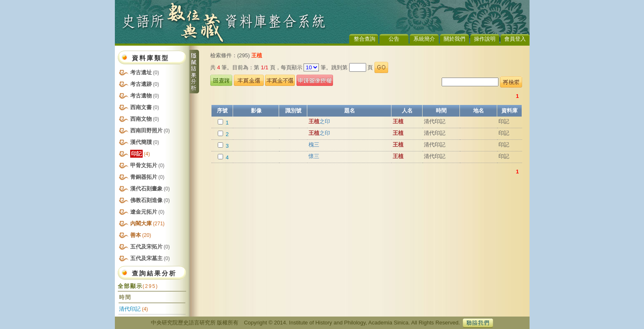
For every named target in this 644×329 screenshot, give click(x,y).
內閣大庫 (147, 223)
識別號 (293, 111)
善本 (141, 235)
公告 (394, 39)
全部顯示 (138, 286)
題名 (350, 111)
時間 (441, 111)
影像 (256, 111)
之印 (319, 121)
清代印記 (130, 309)
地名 (479, 111)
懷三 (314, 156)
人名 (407, 111)
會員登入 (515, 39)
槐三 (314, 145)
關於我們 (454, 39)
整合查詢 (365, 39)
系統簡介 (424, 39)
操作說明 (485, 39)
